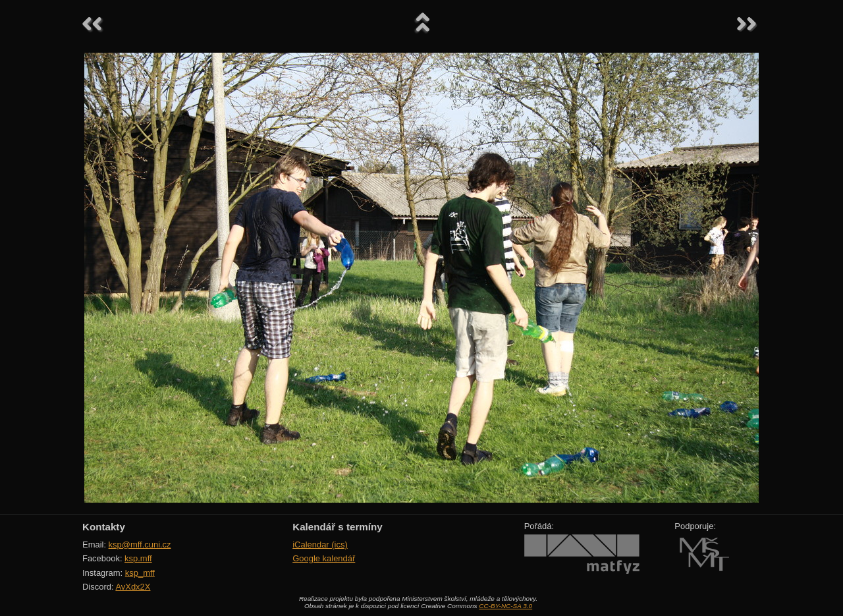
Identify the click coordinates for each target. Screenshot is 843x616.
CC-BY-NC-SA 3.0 (505, 606)
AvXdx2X (133, 587)
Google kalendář (324, 558)
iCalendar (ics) (320, 545)
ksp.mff (138, 558)
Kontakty (104, 527)
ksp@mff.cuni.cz (140, 545)
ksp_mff (140, 573)
